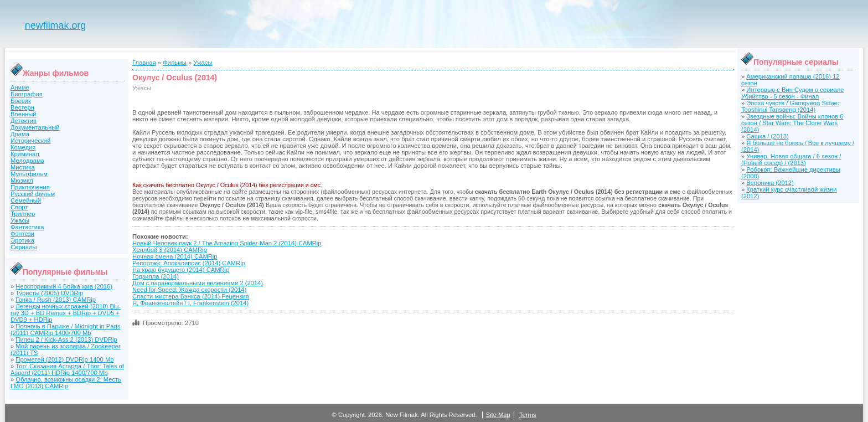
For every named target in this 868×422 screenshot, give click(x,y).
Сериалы (24, 247)
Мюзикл (22, 181)
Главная (144, 63)
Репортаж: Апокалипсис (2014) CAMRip (189, 263)
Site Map (498, 415)
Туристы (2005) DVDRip (49, 293)
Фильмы (175, 63)
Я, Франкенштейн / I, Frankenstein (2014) (190, 303)
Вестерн (22, 107)
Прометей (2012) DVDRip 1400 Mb (64, 359)
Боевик (21, 101)
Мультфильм (29, 174)
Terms (528, 415)
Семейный (26, 200)
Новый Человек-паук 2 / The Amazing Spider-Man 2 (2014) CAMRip (227, 243)
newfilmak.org (55, 25)
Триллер (23, 214)
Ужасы (20, 220)
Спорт (19, 207)
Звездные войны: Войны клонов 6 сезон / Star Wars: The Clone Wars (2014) (792, 123)
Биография (27, 94)
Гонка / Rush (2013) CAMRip (56, 300)
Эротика (22, 240)
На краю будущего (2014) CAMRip (181, 270)
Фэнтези (22, 234)
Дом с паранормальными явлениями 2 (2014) (198, 283)
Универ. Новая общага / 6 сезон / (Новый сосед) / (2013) (791, 159)
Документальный (35, 127)
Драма (20, 134)
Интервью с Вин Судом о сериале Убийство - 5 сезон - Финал (792, 93)
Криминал (25, 154)
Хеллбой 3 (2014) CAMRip (170, 250)
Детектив (24, 121)
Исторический (30, 141)
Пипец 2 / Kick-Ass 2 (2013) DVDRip (66, 339)
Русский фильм (33, 194)
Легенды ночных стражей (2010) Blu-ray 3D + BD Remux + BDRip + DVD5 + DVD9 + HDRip (66, 313)
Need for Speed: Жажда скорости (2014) (189, 290)
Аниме (20, 88)
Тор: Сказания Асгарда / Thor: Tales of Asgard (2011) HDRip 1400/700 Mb (67, 369)
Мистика (23, 167)
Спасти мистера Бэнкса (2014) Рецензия (191, 296)
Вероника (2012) (770, 183)
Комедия (23, 147)
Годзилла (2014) (156, 276)
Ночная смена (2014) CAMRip (175, 256)
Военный (24, 114)
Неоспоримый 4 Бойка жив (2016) (64, 286)
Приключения (30, 187)
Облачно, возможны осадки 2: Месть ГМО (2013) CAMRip (66, 383)
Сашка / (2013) (767, 136)
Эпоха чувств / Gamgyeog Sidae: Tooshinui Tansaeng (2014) (790, 106)
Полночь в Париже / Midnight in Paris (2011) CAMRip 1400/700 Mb (65, 330)
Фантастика (27, 227)
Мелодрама (27, 161)
